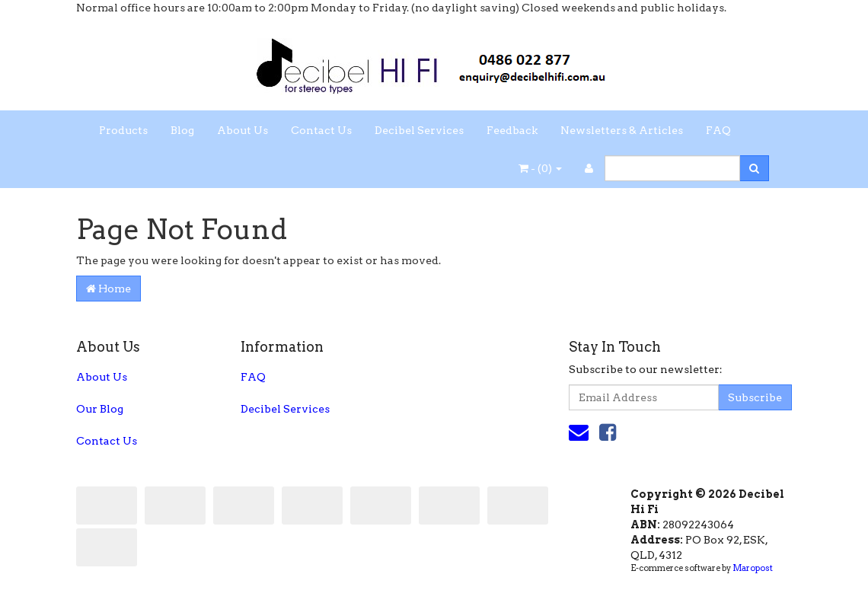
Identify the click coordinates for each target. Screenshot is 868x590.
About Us (243, 130)
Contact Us (321, 130)
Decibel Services (419, 130)
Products (123, 130)
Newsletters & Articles (622, 130)
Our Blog (100, 409)
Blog (182, 130)
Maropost (753, 568)
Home (108, 289)
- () (540, 168)
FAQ (718, 130)
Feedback (512, 130)
